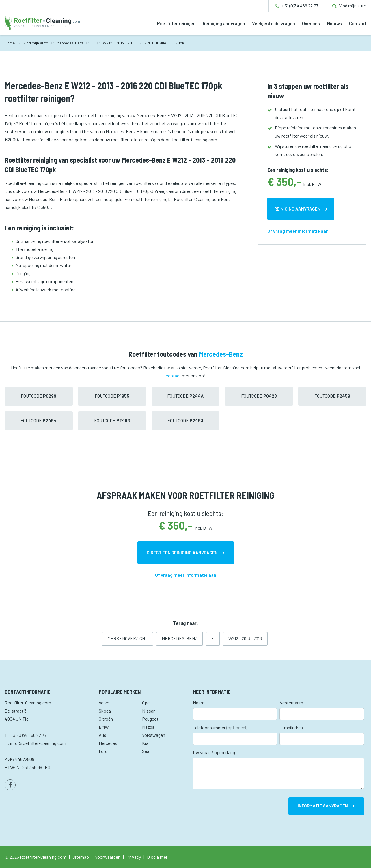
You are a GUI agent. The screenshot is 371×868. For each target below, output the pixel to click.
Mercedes (108, 743)
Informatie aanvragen (323, 806)
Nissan (149, 711)
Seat (147, 751)
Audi (103, 735)
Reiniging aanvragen (224, 23)
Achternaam (291, 703)
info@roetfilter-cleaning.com (38, 743)
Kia (145, 743)
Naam (199, 703)
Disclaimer (157, 857)
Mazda (148, 727)
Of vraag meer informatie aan (298, 231)
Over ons (311, 23)
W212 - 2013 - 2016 (245, 638)
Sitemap (81, 857)
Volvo (104, 703)
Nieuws (335, 23)
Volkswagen (154, 735)
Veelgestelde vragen (274, 23)
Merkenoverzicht (127, 638)
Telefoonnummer (220, 727)
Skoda (105, 711)
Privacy (134, 857)
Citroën (106, 719)
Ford (103, 751)
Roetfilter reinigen (176, 23)
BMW (104, 727)
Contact (358, 23)
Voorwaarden (108, 857)
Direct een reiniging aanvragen (182, 553)
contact (173, 376)
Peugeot (150, 719)
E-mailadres (291, 727)
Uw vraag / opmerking (214, 752)
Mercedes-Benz (179, 638)
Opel (146, 703)
